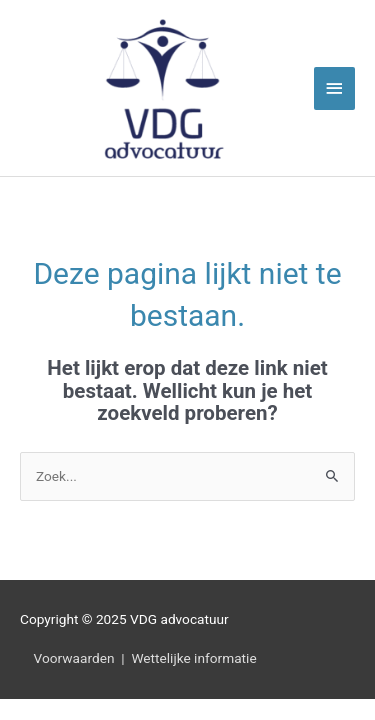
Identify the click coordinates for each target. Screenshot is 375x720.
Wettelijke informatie (193, 658)
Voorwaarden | (75, 658)
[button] (34, 685)
